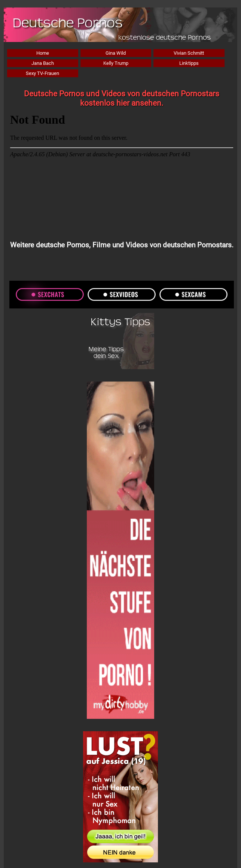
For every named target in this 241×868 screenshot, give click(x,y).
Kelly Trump (116, 63)
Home (43, 53)
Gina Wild (116, 53)
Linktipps (189, 63)
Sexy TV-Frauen (42, 73)
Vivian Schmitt (189, 53)
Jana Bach (43, 63)
